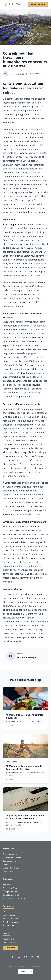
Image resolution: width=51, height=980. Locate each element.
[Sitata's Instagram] (25, 957)
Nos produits (8, 885)
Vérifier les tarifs (38, 4)
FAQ (5, 912)
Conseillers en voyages (12, 854)
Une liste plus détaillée (26, 361)
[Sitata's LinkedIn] (32, 957)
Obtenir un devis (10, 915)
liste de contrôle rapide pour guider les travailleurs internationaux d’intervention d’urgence (25, 633)
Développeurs (9, 871)
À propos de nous (10, 891)
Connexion (10, 948)
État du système (9, 926)
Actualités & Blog (10, 888)
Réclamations (8, 939)
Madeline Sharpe (27, 657)
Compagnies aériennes (12, 857)
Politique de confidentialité (14, 898)
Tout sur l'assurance (11, 919)
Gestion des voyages (11, 868)
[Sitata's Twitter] (19, 957)
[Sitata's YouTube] (38, 957)
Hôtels (6, 864)
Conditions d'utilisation (12, 895)
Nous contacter (9, 942)
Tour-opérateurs (10, 861)
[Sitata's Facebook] (13, 957)
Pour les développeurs (12, 922)
